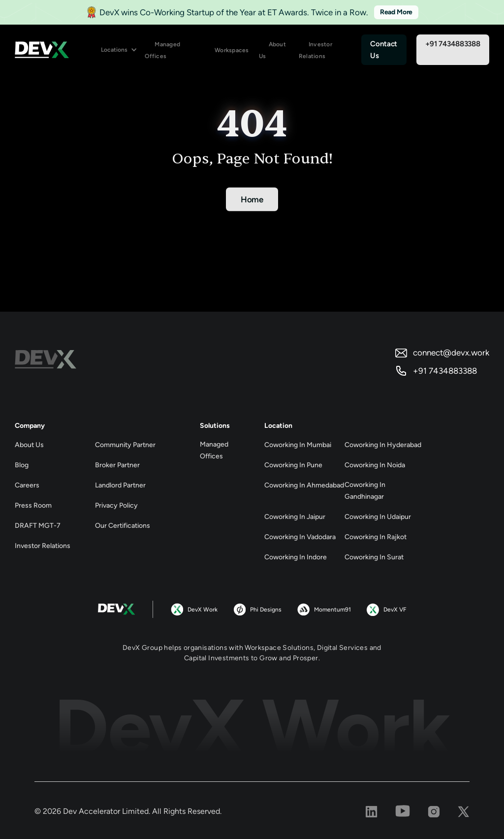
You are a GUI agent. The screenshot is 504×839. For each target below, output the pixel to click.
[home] (42, 50)
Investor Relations (315, 50)
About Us (272, 50)
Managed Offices (162, 50)
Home (252, 199)
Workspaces (232, 50)
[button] (119, 50)
